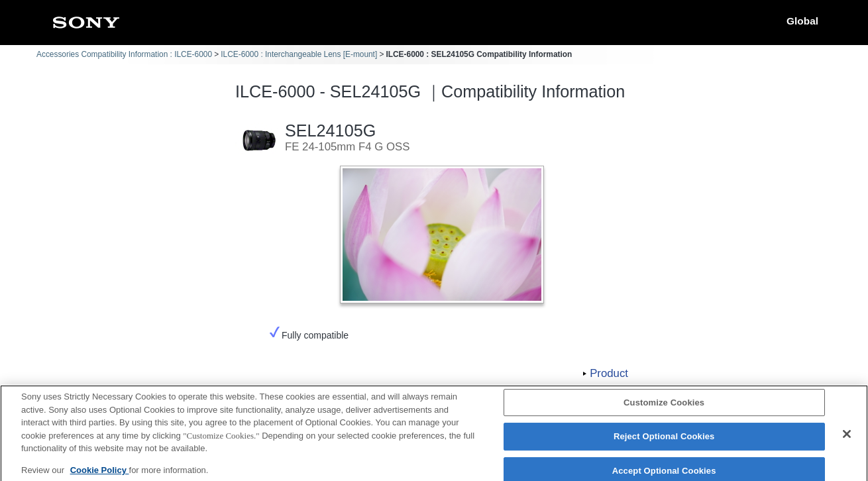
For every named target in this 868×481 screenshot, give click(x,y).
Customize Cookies (664, 406)
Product (609, 373)
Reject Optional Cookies (664, 441)
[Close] (847, 438)
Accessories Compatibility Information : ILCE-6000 (124, 54)
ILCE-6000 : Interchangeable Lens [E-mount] (299, 54)
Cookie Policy (100, 474)
